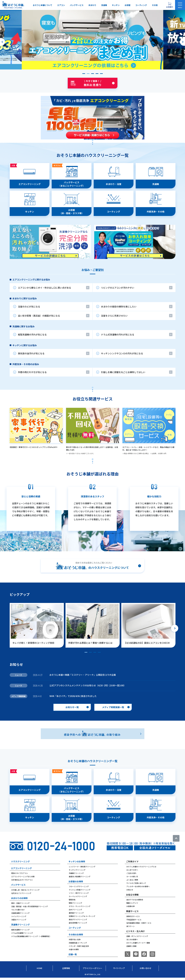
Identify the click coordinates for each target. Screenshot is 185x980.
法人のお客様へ (132, 939)
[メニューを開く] (180, 5)
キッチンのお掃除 (77, 861)
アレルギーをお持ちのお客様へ (138, 886)
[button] (84, 74)
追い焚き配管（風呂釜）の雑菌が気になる (39, 316)
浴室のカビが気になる (29, 306)
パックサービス (77, 5)
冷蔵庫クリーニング (76, 873)
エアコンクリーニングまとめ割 (23, 876)
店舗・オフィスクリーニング (137, 936)
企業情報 (66, 968)
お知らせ (130, 890)
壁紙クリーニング (75, 903)
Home (40, 968)
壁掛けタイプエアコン (20, 873)
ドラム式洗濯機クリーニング (22, 933)
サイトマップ (119, 968)
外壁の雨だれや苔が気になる (32, 372)
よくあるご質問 (132, 880)
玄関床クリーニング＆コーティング (82, 916)
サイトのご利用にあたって (136, 883)
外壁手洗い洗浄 (75, 939)
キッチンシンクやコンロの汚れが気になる (122, 353)
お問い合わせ (145, 968)
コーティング (141, 5)
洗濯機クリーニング (20, 925)
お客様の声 (131, 906)
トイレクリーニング (19, 916)
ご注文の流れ (131, 873)
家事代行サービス (133, 916)
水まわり (92, 5)
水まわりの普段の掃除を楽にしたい (119, 306)
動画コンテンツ (132, 903)
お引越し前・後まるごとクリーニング (25, 890)
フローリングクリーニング (79, 886)
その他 (155, 5)
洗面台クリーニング (19, 920)
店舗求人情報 (131, 946)
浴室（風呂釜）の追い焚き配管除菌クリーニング (30, 906)
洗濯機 (104, 5)
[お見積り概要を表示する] (170, 5)
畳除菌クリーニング (76, 913)
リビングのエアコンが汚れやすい (118, 288)
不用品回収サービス (134, 920)
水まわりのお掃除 (19, 898)
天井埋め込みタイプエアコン (22, 880)
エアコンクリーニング (21, 868)
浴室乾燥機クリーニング (20, 913)
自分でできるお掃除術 (135, 900)
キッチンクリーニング (77, 870)
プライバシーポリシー (92, 968)
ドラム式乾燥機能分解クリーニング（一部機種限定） (31, 936)
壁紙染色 (72, 900)
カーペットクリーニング (78, 896)
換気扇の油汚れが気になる (31, 353)
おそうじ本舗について (43, 5)
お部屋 (128, 5)
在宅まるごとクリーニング (21, 893)
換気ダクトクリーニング (78, 919)
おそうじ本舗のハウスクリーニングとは (141, 867)
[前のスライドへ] (2, 42)
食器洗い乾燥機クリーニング (80, 876)
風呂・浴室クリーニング (20, 903)
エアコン (61, 5)
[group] (93, 40)
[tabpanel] (93, 211)
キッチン (116, 5)
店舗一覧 (73, 954)
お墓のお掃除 (74, 949)
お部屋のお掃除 (76, 881)
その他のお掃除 (76, 934)
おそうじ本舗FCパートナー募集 (138, 943)
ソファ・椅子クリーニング (79, 893)
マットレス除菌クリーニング (80, 890)
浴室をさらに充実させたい (114, 316)
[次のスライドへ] (183, 42)
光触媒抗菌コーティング (78, 943)
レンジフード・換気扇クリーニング (82, 867)
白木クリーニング (75, 910)
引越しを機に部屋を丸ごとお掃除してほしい (123, 372)
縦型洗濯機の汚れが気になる (32, 334)
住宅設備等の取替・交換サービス (139, 923)
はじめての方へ (132, 870)
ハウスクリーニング (20, 861)
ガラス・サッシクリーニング (80, 906)
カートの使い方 (132, 876)
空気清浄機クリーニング (78, 923)
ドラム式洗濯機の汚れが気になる (118, 334)
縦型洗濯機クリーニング (20, 930)
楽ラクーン (130, 926)
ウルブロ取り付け (18, 910)
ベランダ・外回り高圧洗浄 (79, 946)
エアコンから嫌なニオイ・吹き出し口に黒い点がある (44, 288)
